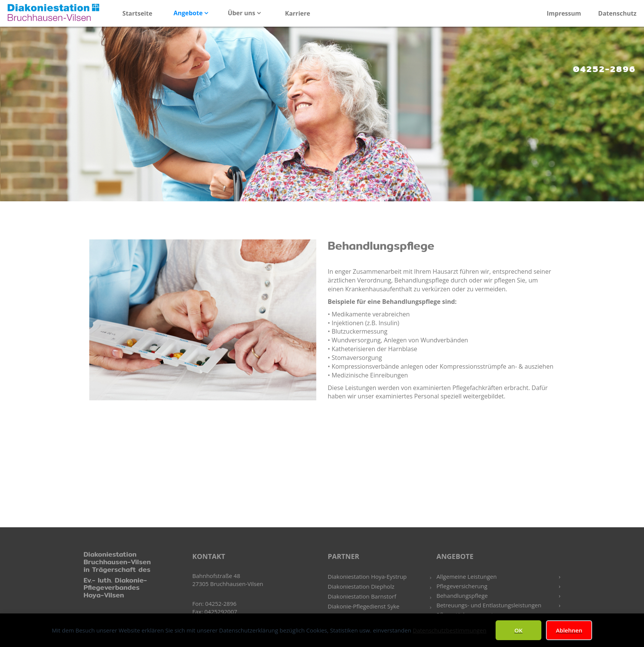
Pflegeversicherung (462, 586)
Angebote (189, 13)
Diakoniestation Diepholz (361, 586)
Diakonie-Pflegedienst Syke (364, 606)
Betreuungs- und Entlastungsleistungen (489, 605)
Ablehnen (569, 630)
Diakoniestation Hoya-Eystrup (367, 576)
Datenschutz (617, 13)
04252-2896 (605, 69)
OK (518, 630)
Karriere (298, 13)
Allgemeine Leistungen (467, 576)
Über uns (242, 13)
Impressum (564, 13)
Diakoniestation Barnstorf (362, 596)
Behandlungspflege (462, 596)
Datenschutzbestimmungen (450, 630)
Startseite (137, 13)
